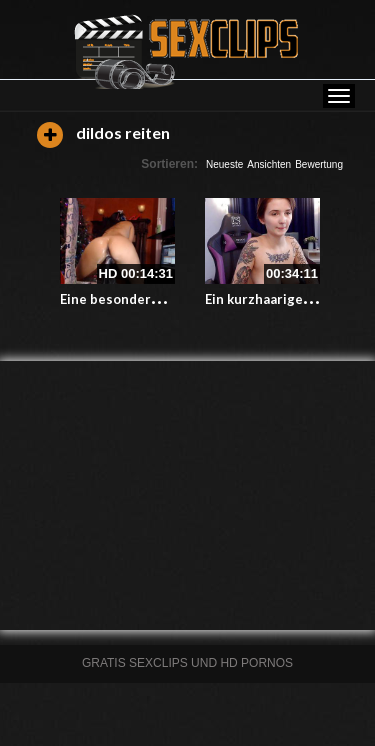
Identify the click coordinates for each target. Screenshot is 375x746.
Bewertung (319, 164)
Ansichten (269, 164)
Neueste (224, 164)
